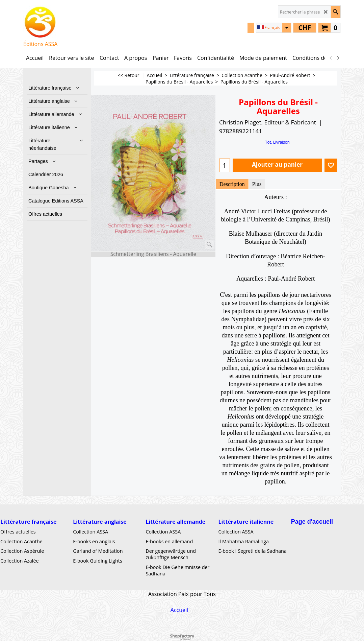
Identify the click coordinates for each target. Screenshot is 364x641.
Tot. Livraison (277, 142)
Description (232, 184)
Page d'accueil (312, 522)
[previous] (331, 58)
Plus (257, 184)
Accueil (179, 610)
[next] (338, 58)
